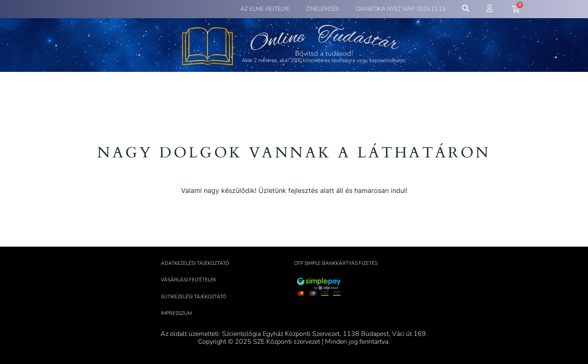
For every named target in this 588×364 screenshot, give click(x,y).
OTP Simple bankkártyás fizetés (336, 263)
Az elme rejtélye (265, 9)
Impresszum (176, 313)
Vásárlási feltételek (189, 280)
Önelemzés (323, 9)
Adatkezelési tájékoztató (195, 263)
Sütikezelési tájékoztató (194, 297)
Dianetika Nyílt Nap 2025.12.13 (401, 9)
